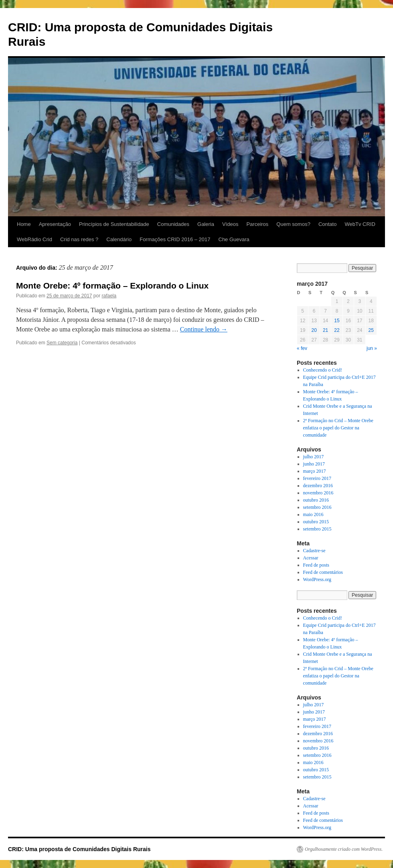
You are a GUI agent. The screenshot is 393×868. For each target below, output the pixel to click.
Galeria (206, 224)
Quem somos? (293, 224)
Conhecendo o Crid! (323, 370)
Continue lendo (204, 329)
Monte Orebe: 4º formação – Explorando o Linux (112, 286)
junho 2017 (314, 464)
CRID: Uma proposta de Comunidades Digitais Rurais (79, 849)
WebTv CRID (360, 224)
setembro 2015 (317, 529)
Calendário (119, 239)
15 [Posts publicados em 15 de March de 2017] (337, 321)
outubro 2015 (316, 522)
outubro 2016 (316, 500)
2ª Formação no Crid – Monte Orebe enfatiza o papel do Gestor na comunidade (338, 428)
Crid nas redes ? (79, 239)
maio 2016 (313, 514)
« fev (302, 348)
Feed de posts (316, 565)
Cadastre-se (314, 551)
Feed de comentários (323, 572)
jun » (372, 348)
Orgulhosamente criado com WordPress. (344, 849)
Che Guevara (234, 239)
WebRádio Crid (34, 239)
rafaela (109, 296)
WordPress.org (317, 579)
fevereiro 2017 (317, 478)
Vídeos (230, 224)
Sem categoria (62, 343)
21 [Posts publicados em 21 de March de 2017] (325, 330)
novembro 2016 (318, 493)
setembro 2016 (317, 507)
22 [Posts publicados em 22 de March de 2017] (337, 330)
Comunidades (173, 224)
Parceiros (257, 224)
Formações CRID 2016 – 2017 (175, 239)
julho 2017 (314, 457)
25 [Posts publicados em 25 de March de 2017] (371, 330)
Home (24, 224)
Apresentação (55, 224)
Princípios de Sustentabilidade (114, 224)
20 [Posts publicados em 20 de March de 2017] (314, 330)
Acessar (311, 558)
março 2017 (315, 471)
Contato (328, 224)
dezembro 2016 (318, 486)
